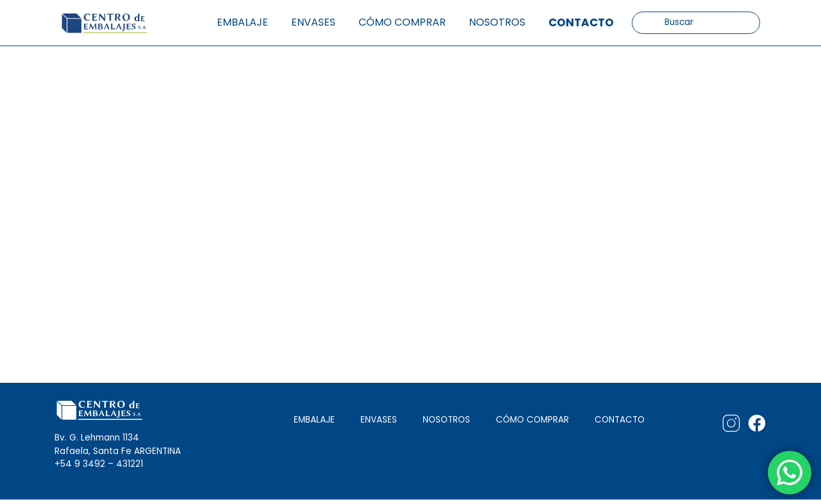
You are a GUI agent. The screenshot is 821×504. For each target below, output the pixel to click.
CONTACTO (620, 420)
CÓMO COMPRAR (532, 420)
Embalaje (242, 22)
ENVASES (379, 420)
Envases (313, 22)
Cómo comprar (402, 22)
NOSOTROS (446, 420)
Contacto (581, 22)
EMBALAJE (314, 420)
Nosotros (497, 22)
